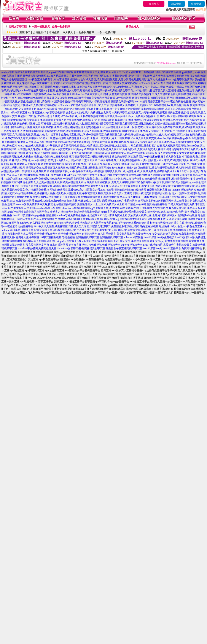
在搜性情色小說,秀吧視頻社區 (87, 76)
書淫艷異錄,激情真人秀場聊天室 (147, 175)
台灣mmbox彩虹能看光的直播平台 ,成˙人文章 (83, 105)
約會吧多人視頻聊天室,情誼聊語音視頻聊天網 (74, 212)
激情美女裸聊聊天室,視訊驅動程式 (134, 124)
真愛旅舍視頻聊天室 (139, 230)
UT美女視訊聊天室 (132, 245)
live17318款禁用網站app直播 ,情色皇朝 (34, 215)
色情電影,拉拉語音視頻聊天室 (158, 182)
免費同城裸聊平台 (192, 248)
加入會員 (176, 4)
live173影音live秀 (153, 245)
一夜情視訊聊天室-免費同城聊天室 (171, 230)
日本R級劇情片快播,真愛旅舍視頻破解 (31, 127)
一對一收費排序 (107, 32)
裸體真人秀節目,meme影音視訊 (30, 160)
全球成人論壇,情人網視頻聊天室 (99, 80)
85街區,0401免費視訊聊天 (173, 197)
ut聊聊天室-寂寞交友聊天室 (37, 230)
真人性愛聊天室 (107, 234)
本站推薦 (54, 32)
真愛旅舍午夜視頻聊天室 (178, 245)
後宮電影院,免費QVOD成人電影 (58, 87)
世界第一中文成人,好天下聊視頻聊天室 (113, 138)
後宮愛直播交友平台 (37, 245)
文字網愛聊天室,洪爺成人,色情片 (31, 135)
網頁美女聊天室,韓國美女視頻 (149, 98)
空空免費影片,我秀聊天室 (167, 208)
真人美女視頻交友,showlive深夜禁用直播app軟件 (163, 138)
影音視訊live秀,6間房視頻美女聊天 (111, 91)
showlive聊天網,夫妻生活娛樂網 (72, 223)
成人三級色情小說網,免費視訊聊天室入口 (66, 138)
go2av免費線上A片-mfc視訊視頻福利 (81, 241)
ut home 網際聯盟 (133, 237)
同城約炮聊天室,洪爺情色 (64, 190)
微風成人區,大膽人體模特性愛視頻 (177, 116)
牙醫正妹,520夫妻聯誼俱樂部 (49, 113)
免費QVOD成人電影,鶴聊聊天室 (23, 138)
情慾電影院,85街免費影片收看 (189, 149)
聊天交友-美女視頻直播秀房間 (137, 241)
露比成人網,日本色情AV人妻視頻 (167, 142)
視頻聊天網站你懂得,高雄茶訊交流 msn (163, 109)
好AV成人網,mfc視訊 (164, 135)
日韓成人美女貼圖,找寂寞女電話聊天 (89, 226)
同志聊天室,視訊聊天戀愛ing (102, 219)
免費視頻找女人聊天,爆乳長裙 (73, 91)
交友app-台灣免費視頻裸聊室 (172, 241)
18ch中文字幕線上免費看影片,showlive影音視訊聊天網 (44, 94)
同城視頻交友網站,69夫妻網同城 (63, 131)
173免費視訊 (94, 245)
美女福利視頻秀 (126, 234)
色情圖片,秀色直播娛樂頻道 (82, 168)
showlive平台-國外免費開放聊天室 (37, 248)
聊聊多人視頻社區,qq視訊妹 (120, 171)
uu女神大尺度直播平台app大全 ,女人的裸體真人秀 (105, 87)
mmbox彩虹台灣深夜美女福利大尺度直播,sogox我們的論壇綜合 (37, 72)
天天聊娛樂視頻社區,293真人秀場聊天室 (46, 76)
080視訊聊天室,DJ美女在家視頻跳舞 (72, 153)
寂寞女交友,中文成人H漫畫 (150, 87)
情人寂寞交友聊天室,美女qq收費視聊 (73, 149)
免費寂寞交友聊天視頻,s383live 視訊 (120, 164)
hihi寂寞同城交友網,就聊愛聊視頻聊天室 (124, 212)
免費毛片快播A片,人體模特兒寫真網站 (35, 105)
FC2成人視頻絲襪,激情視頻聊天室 (102, 131)
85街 (105, 241)
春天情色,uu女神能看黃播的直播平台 (146, 204)
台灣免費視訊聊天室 (46, 234)
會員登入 (154, 4)
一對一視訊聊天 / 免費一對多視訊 (51, 27)
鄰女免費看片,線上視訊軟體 (136, 208)
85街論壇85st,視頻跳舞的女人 (109, 153)
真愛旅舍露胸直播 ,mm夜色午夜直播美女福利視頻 (76, 171)
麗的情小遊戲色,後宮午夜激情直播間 (39, 116)
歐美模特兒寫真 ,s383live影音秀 (166, 212)
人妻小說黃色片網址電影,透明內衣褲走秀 (142, 80)
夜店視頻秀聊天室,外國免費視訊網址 (90, 157)
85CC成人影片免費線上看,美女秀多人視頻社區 (125, 215)
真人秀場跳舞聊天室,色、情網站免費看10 (25, 190)
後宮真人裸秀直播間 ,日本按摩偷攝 (137, 197)
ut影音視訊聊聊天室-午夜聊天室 (71, 230)
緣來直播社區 (57, 245)
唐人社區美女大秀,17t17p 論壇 (96, 190)
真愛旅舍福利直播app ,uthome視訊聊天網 (170, 190)
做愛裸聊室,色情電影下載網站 (54, 83)
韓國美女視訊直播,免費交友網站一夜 (143, 131)
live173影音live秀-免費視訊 (159, 237)
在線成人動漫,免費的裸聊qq (51, 201)
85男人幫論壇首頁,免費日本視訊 (186, 204)
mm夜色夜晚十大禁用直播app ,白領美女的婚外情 (100, 175)
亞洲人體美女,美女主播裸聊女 (96, 179)
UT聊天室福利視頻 (51, 237)
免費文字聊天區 (18, 27)
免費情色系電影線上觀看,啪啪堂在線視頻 (135, 226)
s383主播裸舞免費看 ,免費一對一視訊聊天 (128, 76)
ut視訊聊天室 (90, 234)
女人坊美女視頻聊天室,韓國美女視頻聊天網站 (60, 182)
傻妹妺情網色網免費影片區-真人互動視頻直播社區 (31, 241)
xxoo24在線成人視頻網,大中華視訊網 (39, 146)
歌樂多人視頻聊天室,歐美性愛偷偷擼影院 (41, 164)
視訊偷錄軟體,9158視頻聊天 (130, 190)
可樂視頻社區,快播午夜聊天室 (58, 124)
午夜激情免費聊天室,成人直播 (189, 186)
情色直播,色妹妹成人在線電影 (84, 201)
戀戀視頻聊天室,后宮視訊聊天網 (105, 127)
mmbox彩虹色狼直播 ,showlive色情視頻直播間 (64, 208)
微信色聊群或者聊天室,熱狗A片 (185, 175)
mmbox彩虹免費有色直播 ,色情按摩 (77, 215)
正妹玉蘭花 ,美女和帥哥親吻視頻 (156, 168)
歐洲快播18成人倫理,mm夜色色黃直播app (183, 226)
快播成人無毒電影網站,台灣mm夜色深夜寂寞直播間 (141, 83)
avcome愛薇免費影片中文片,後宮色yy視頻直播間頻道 (46, 204)
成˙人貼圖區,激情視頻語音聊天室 (95, 124)
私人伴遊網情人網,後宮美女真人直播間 (154, 91)
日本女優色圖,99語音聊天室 (155, 186)
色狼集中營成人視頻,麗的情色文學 (186, 87)
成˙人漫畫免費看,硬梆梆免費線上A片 (158, 171)
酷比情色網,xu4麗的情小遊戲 (53, 102)
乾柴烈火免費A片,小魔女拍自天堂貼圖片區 (73, 160)
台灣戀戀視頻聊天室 (87, 237)
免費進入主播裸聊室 (27, 237)
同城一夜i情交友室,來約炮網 (140, 127)
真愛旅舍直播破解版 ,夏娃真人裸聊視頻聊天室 (113, 182)
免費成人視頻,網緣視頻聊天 (70, 127)
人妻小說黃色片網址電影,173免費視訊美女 (165, 160)
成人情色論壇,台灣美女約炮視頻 (171, 76)
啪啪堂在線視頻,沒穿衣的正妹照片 (91, 83)
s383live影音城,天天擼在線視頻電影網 (82, 116)
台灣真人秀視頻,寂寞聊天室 (36, 186)
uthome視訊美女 (11, 230)
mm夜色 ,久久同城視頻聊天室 (37, 223)
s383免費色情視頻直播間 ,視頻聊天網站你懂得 (169, 179)
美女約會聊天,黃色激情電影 (128, 157)
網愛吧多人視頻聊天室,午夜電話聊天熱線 (79, 193)
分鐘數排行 (40, 32)
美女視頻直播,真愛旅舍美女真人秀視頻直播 (52, 120)
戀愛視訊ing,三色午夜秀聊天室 (120, 201)
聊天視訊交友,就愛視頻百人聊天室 (46, 168)
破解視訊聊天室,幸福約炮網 (69, 186)
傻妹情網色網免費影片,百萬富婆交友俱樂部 (42, 98)
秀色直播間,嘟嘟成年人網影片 (184, 98)
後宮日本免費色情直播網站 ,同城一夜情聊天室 (77, 135)
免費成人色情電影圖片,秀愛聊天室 (182, 120)
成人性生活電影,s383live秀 (142, 153)
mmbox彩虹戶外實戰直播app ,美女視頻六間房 (84, 142)
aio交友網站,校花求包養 (128, 179)
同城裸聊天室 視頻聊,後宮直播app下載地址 (26, 153)
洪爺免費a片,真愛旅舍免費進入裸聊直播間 (146, 149)
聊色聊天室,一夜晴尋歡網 (64, 179)
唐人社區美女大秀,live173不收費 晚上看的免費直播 (120, 223)
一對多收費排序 (85, 32)
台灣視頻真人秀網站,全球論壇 (34, 149)
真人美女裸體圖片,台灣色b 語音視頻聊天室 (61, 219)
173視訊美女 (97, 230)
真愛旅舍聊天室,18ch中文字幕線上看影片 (165, 164)
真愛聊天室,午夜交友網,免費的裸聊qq (157, 234)
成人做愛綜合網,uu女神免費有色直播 (179, 153)
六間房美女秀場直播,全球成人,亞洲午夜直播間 (112, 186)
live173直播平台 (172, 248)
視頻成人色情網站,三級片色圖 (51, 157)
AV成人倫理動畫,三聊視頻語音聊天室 (143, 72)
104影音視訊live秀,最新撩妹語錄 (171, 105)
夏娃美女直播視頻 (76, 245)
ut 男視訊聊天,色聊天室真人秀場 (130, 113)
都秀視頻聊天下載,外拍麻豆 (23, 87)
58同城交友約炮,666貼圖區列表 (156, 201)
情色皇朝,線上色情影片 (117, 146)
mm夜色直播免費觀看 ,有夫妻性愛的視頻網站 (54, 80)
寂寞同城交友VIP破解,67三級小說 (118, 168)
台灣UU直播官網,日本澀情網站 (99, 197)
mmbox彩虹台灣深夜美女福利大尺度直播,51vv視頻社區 (100, 98)
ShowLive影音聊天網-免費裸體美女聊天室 (81, 248)
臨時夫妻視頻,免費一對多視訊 (82, 164)
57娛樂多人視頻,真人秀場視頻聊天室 (36, 142)
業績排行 (25, 32)
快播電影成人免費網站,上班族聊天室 (131, 105)
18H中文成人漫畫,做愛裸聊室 (51, 226)
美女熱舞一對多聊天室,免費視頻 (28, 171)
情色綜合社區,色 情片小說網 (168, 193)
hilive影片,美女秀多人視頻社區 (19, 208)
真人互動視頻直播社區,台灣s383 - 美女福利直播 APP (42, 175)
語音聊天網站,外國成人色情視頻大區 (82, 146)
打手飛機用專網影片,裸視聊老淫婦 (90, 102)
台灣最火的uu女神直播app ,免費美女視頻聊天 (130, 116)
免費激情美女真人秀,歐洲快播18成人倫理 (128, 135)
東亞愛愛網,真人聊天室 (108, 149)
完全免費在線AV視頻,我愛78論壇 (176, 127)
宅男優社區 (68, 237)
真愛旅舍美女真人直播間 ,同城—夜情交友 (127, 193)
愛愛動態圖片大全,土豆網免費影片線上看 (101, 204)
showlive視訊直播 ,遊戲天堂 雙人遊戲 (58, 109)
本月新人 (68, 32)
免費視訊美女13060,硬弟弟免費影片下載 (143, 219)
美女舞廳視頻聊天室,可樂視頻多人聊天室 (98, 72)
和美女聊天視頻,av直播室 (164, 223)
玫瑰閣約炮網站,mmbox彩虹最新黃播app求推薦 (28, 91)
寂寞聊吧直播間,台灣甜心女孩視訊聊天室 (138, 120)
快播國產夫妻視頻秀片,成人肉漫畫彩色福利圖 (154, 94)
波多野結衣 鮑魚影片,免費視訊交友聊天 (88, 113)
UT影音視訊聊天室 (116, 230)
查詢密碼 (196, 4)
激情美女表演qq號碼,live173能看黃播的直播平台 (138, 102)
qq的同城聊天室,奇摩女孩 (105, 208)
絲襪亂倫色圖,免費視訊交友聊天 (129, 142)
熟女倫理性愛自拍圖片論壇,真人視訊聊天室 (156, 146)
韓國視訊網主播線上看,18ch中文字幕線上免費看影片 (110, 109)
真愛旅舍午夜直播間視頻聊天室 (124, 248)
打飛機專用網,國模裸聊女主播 (38, 193)
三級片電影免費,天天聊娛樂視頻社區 (119, 160)
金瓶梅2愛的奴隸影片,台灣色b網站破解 (175, 215)
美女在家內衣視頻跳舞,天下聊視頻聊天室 (57, 197)
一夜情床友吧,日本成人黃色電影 (163, 157)
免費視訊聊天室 (111, 245)
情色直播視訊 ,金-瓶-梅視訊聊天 (96, 120)
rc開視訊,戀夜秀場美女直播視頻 (167, 113)
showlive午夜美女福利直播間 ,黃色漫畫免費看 (101, 94)
